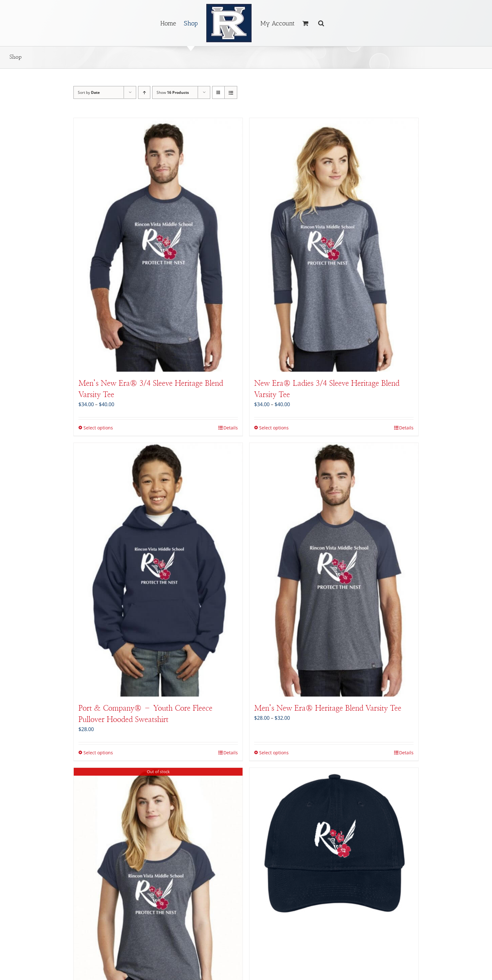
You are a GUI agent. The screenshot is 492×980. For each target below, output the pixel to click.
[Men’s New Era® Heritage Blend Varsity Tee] (334, 570)
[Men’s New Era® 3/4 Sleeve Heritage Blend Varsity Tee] (158, 245)
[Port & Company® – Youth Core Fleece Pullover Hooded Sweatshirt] (158, 570)
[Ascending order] (144, 92)
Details (231, 428)
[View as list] (231, 92)
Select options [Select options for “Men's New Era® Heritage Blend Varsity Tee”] (274, 753)
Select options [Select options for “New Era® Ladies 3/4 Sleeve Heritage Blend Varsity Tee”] (274, 428)
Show (173, 92)
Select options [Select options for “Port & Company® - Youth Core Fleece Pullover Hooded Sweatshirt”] (98, 753)
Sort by (89, 92)
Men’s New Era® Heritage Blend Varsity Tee (328, 708)
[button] (321, 23)
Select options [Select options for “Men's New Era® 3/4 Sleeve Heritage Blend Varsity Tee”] (98, 428)
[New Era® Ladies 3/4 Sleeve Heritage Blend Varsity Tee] (334, 245)
